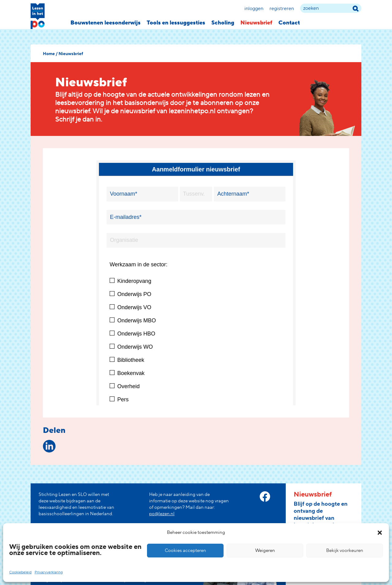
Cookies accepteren (185, 551)
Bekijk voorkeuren (345, 551)
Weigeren (265, 551)
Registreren (282, 9)
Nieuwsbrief (256, 23)
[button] (380, 533)
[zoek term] (331, 8)
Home (49, 54)
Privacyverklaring (49, 572)
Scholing (223, 23)
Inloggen (254, 9)
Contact (289, 23)
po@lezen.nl (162, 514)
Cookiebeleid (20, 572)
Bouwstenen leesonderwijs (106, 23)
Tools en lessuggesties (176, 23)
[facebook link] (265, 497)
